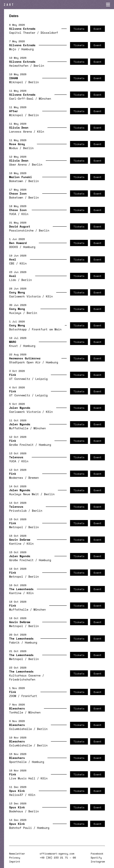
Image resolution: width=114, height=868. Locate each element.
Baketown (16, 181)
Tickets (79, 29)
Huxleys (15, 313)
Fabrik (14, 642)
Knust (13, 346)
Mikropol (16, 82)
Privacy (15, 857)
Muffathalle (19, 428)
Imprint (15, 861)
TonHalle (16, 712)
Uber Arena (18, 164)
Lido (13, 280)
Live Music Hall (22, 778)
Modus (13, 148)
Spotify (96, 857)
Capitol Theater (22, 33)
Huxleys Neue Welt (24, 494)
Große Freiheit (21, 445)
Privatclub (18, 511)
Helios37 (16, 795)
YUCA (13, 214)
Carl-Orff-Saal (21, 99)
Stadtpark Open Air (25, 362)
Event (98, 29)
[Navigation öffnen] (108, 5)
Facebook (97, 854)
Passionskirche (21, 230)
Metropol (16, 527)
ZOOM (13, 696)
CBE (12, 263)
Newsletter (17, 854)
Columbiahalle (20, 729)
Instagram (98, 861)
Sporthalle (18, 762)
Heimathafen (19, 66)
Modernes (16, 478)
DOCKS (13, 247)
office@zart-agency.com (57, 854)
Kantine (15, 544)
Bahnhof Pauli (20, 828)
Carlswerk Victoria (25, 296)
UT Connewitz (20, 379)
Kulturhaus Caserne (25, 675)
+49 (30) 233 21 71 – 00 (58, 857)
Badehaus (16, 811)
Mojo (13, 49)
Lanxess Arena (20, 132)
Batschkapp (18, 329)
